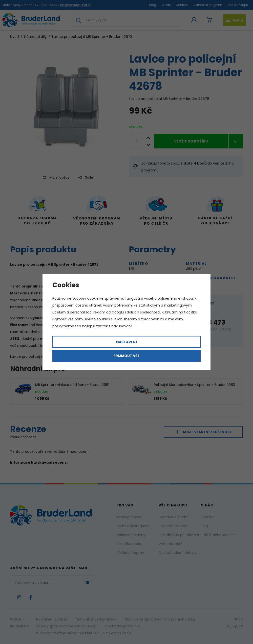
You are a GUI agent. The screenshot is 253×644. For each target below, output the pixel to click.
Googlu (118, 312)
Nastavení (126, 342)
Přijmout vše (126, 356)
